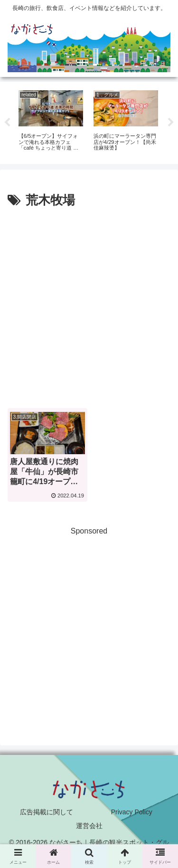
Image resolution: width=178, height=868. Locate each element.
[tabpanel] (51, 121)
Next (171, 123)
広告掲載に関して (47, 812)
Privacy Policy (132, 812)
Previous (7, 123)
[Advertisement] (89, 305)
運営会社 (89, 826)
